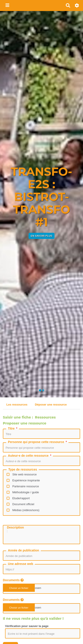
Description (16, 527)
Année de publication (24, 553)
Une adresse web (20, 566)
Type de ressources (23, 469)
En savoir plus (42, 236)
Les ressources (17, 405)
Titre (13, 428)
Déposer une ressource (51, 405)
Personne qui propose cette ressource (38, 442)
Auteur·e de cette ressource (30, 456)
